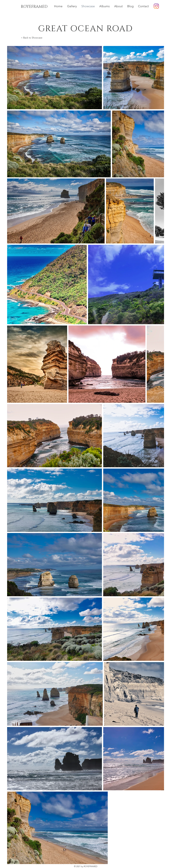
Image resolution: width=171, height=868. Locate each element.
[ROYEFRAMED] (34, 7)
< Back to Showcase (32, 38)
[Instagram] (156, 6)
